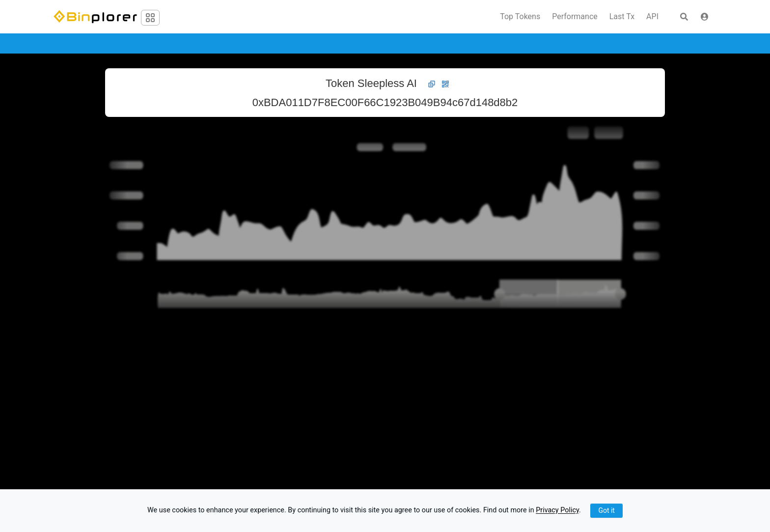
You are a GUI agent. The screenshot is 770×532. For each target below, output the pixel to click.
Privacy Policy (557, 511)
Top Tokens (520, 17)
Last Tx (622, 17)
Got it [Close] (606, 510)
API (652, 17)
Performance (575, 17)
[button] (705, 17)
